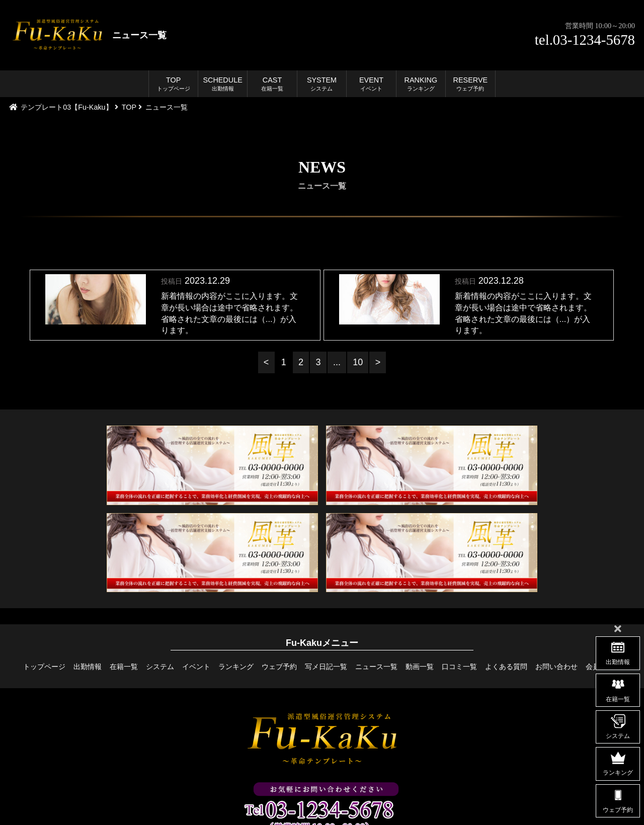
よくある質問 (506, 667)
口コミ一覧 (459, 667)
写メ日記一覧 (326, 667)
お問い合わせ (556, 667)
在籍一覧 (124, 667)
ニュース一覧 (376, 667)
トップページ (44, 667)
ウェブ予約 (279, 667)
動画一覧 (420, 667)
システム (160, 667)
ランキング (236, 667)
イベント (196, 667)
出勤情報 (88, 667)
